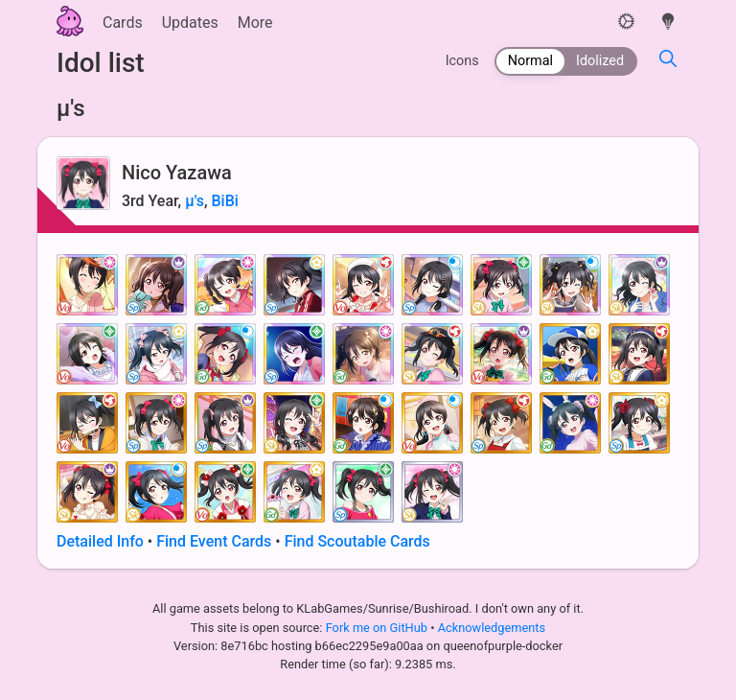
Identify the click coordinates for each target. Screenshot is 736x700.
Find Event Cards (214, 541)
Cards (123, 23)
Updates (190, 23)
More (255, 23)
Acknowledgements (492, 628)
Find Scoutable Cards (357, 541)
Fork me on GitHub (379, 628)
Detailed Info (100, 541)
